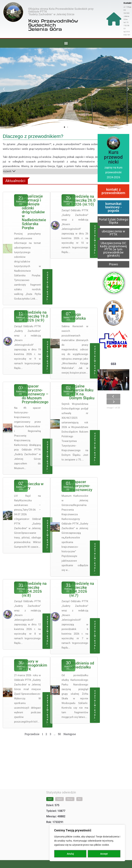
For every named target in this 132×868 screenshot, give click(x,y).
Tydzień (59, 796)
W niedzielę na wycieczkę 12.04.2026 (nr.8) (34, 587)
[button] (66, 43)
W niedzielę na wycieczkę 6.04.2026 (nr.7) (82, 587)
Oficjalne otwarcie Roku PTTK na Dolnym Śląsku (82, 390)
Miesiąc (70, 796)
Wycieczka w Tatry (33, 483)
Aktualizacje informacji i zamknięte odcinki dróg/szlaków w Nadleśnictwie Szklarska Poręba (34, 211)
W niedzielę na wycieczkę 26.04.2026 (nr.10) (82, 200)
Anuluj (70, 854)
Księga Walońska (78, 315)
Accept (104, 854)
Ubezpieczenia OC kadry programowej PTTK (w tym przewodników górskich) (114, 249)
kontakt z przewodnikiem (113, 191)
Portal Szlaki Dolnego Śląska (113, 221)
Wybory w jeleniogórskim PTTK (34, 662)
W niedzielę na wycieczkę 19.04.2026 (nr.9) (35, 315)
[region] (87, 843)
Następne (70, 731)
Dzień (50, 796)
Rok (79, 796)
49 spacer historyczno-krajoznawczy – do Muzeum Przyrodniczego (35, 392)
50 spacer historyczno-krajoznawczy (81, 483)
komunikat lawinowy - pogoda (114, 207)
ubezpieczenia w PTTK (113, 233)
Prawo (113, 264)
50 (59, 731)
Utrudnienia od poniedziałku (82, 662)
